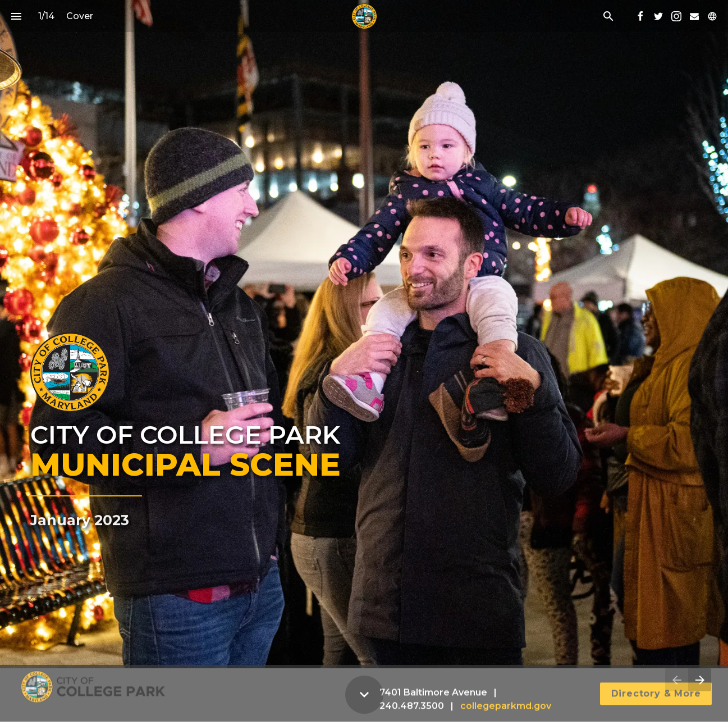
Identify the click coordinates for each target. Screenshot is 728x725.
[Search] (608, 16)
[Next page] (700, 680)
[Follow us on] (712, 16)
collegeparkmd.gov (506, 700)
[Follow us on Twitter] (658, 16)
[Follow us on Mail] (694, 16)
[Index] (16, 16)
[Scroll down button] (364, 695)
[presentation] (364, 334)
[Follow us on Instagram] (676, 16)
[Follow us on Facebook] (640, 16)
